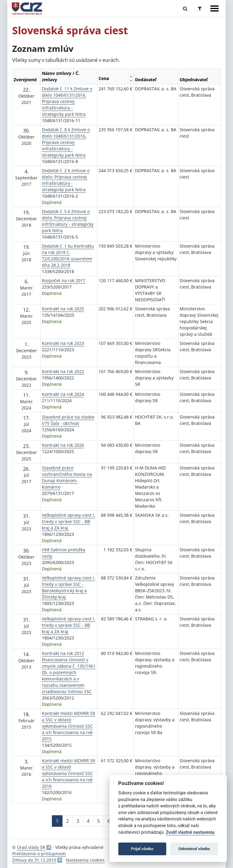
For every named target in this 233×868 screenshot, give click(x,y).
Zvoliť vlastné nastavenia (190, 832)
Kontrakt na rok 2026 (63, 445)
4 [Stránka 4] (88, 821)
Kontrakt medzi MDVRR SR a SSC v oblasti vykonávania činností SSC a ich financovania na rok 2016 (69, 773)
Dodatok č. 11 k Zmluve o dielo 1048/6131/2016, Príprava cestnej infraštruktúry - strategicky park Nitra (67, 101)
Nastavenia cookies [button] (85, 860)
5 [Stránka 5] (98, 821)
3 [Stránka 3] (78, 821)
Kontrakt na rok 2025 (63, 309)
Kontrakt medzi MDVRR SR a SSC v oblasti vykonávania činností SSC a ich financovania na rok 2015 (69, 726)
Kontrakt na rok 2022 (63, 371)
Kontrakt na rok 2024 (63, 394)
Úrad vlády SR (31, 847)
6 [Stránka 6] (109, 821)
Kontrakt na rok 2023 (63, 343)
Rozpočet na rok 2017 (64, 280)
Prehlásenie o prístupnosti (39, 854)
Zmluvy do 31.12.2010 (34, 860)
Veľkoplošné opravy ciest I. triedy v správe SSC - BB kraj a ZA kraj (69, 521)
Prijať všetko (142, 849)
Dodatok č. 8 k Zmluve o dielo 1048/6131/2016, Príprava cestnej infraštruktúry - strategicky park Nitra (66, 142)
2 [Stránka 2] (68, 821)
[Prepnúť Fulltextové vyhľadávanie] (185, 8)
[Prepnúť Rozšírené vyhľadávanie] (200, 8)
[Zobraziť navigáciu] (214, 8)
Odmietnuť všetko (194, 849)
